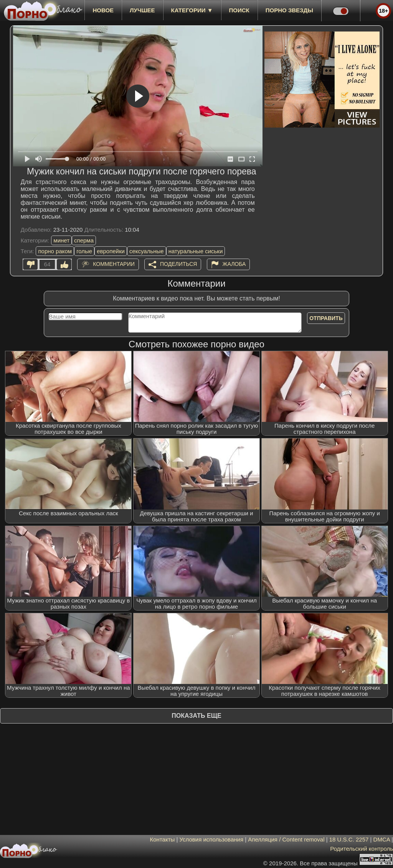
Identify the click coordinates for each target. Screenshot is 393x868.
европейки (111, 251)
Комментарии (114, 264)
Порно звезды (289, 10)
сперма (84, 240)
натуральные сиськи (196, 251)
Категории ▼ (192, 10)
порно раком (55, 251)
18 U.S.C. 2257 (349, 839)
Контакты (163, 839)
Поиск (239, 10)
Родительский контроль (362, 849)
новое (103, 10)
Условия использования (212, 839)
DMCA (382, 839)
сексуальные (147, 251)
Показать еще (196, 716)
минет (61, 240)
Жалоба (234, 264)
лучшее (142, 10)
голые (84, 251)
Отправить (326, 318)
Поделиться (178, 264)
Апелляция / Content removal (286, 839)
